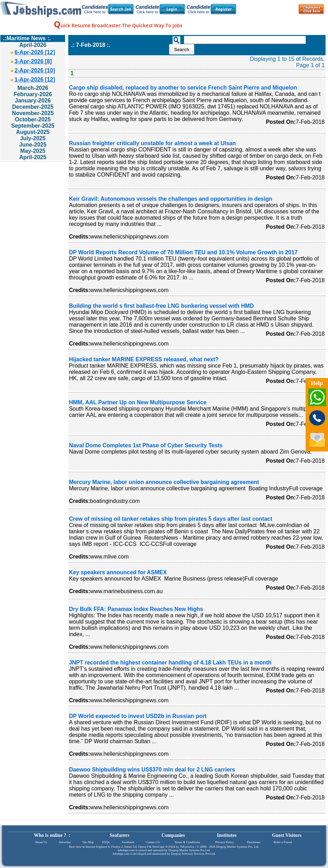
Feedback (128, 842)
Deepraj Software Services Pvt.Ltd (193, 854)
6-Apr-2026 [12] (35, 52)
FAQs (106, 842)
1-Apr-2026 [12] (35, 80)
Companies (173, 835)
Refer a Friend (283, 842)
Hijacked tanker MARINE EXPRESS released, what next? (144, 359)
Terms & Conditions (187, 842)
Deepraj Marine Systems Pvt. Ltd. (237, 847)
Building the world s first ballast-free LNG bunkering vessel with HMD (161, 306)
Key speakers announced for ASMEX (118, 572)
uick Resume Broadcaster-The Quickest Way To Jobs (118, 25)
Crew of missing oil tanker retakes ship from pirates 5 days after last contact (171, 519)
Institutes (227, 835)
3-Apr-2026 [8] (33, 61)
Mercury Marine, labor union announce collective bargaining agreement (164, 482)
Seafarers (120, 835)
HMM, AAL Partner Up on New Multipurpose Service (138, 402)
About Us (41, 842)
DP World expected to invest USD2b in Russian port (138, 716)
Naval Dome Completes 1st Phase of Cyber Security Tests (146, 445)
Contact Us (153, 842)
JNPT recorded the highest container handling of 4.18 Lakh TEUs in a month (170, 663)
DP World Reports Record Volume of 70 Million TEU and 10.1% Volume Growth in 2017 (183, 252)
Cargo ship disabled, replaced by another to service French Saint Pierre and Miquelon (183, 88)
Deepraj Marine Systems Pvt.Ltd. (189, 850)
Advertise (65, 842)
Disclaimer (254, 842)
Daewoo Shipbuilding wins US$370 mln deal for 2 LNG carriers (152, 770)
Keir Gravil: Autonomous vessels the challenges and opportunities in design (171, 199)
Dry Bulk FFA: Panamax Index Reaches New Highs (136, 609)
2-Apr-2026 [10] (35, 70)
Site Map (88, 842)
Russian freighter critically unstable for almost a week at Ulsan (152, 143)
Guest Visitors (287, 835)
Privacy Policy (225, 842)
